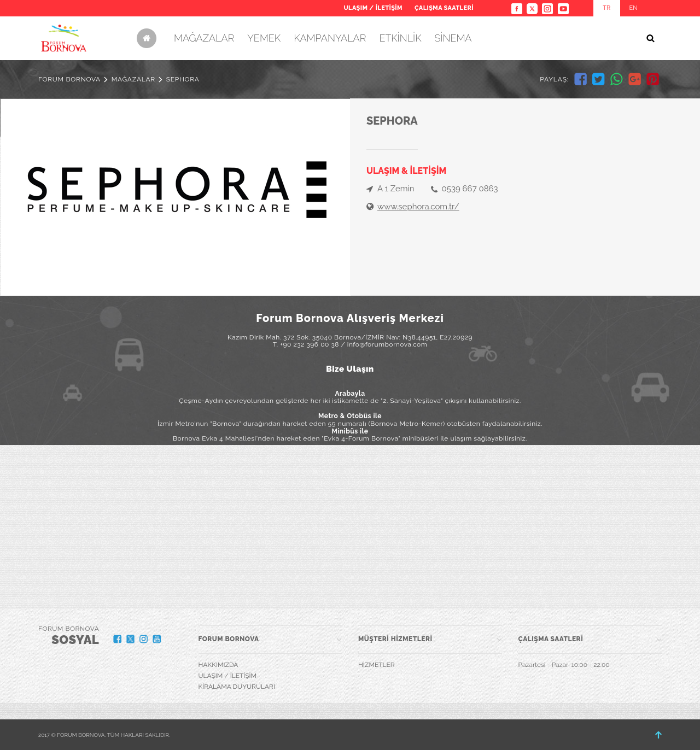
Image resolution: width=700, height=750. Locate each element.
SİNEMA (453, 38)
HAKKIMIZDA (218, 665)
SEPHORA (183, 79)
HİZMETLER (377, 665)
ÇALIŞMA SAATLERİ (444, 8)
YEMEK (264, 38)
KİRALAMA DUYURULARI (237, 687)
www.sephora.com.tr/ (418, 207)
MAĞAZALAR (204, 38)
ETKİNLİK (400, 38)
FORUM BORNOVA (69, 79)
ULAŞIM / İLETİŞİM (373, 8)
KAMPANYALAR (330, 38)
